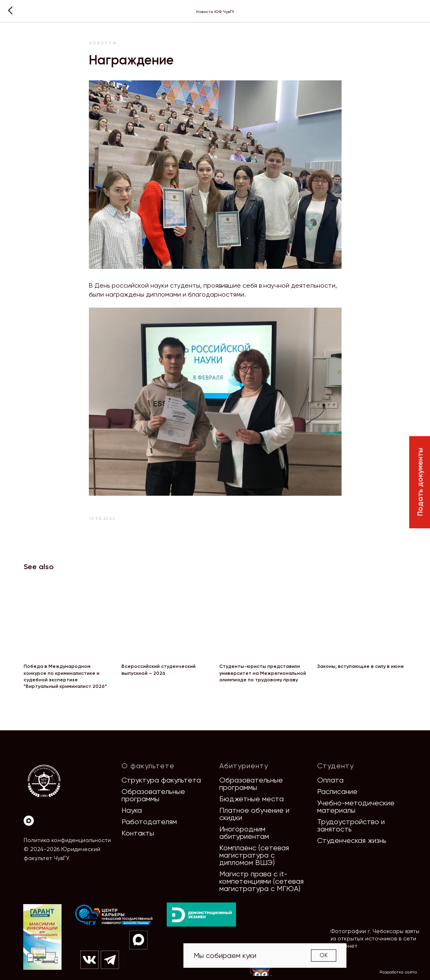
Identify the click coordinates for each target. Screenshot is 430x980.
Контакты (138, 833)
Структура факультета (161, 780)
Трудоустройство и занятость (351, 825)
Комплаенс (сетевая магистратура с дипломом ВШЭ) (254, 855)
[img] (114, 915)
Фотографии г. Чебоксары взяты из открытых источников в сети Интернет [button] (375, 938)
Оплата (330, 780)
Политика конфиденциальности (67, 840)
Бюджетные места (251, 799)
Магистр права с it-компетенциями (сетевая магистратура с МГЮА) (261, 881)
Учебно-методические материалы (356, 806)
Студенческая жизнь (352, 840)
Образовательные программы (153, 795)
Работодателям (149, 821)
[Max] (29, 821)
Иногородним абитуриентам (244, 833)
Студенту (335, 766)
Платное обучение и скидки (254, 814)
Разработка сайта (398, 972)
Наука (132, 810)
